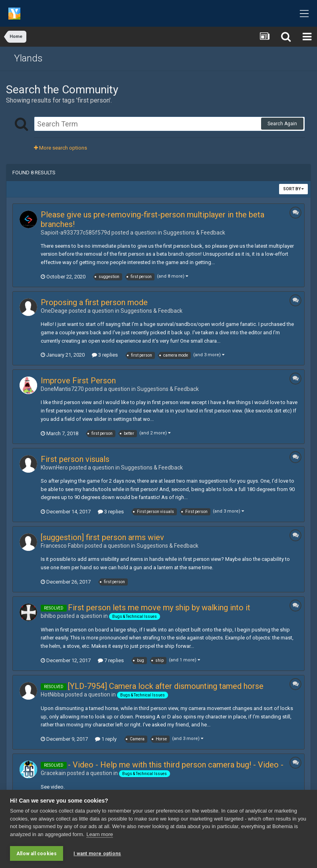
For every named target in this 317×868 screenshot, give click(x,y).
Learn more (99, 834)
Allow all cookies (37, 854)
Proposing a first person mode (94, 302)
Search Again (282, 124)
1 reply (106, 739)
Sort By (293, 189)
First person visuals (75, 459)
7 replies (111, 660)
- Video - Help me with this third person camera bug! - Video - (176, 765)
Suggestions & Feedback (194, 233)
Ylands (28, 58)
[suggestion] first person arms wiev (102, 537)
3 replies (105, 355)
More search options (60, 148)
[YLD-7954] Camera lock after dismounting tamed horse (166, 686)
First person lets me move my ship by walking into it (159, 608)
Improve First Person (78, 381)
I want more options (97, 854)
